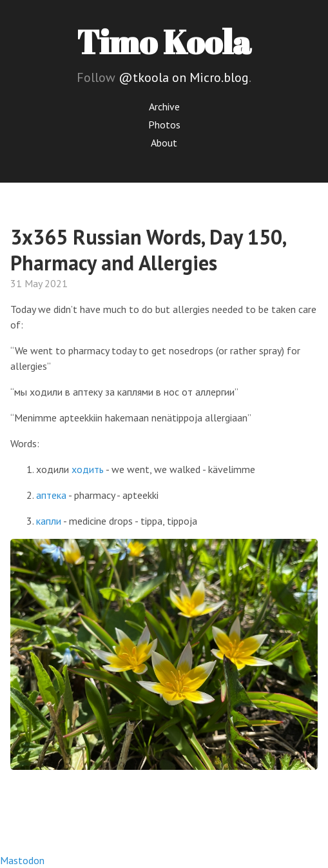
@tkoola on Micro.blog (184, 77)
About (164, 143)
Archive (164, 106)
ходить (88, 469)
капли (49, 521)
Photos (164, 125)
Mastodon (22, 860)
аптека (51, 495)
